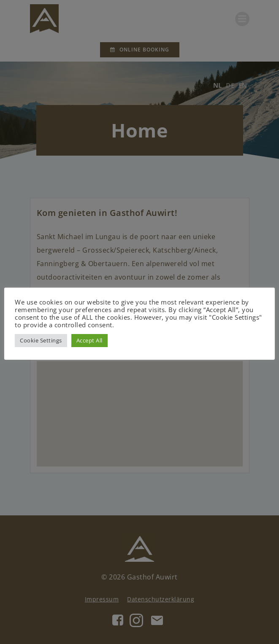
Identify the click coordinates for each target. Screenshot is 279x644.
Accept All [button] (89, 340)
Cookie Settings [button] (41, 340)
